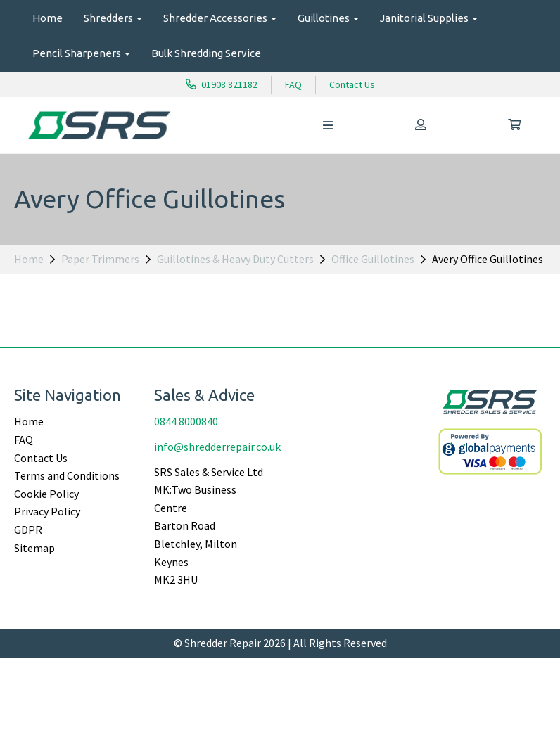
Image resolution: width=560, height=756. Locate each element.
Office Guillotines (373, 259)
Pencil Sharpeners (81, 53)
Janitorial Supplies (429, 18)
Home (47, 18)
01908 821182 (222, 84)
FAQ (293, 84)
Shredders (113, 18)
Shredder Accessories (220, 18)
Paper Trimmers (100, 259)
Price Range (44, 328)
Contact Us (352, 84)
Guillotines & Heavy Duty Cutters (235, 259)
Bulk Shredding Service (206, 53)
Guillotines (328, 18)
